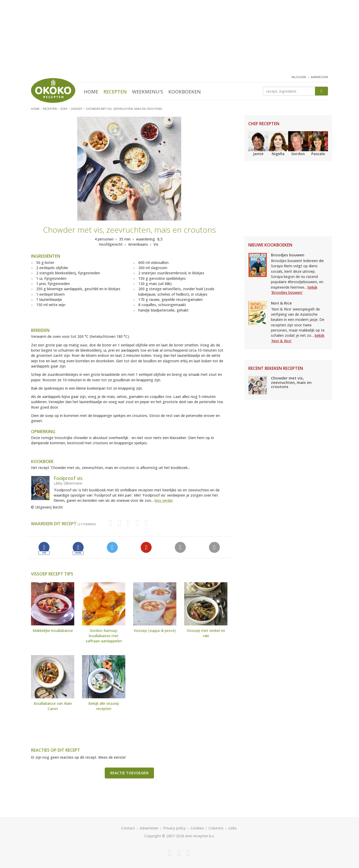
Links (233, 828)
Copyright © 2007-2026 (164, 836)
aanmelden (319, 77)
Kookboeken (185, 92)
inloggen (299, 77)
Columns (216, 828)
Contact (128, 828)
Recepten (115, 92)
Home (91, 92)
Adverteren (149, 828)
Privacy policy (174, 828)
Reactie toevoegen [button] (129, 773)
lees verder (164, 500)
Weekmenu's (148, 92)
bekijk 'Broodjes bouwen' (294, 290)
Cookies (197, 828)
